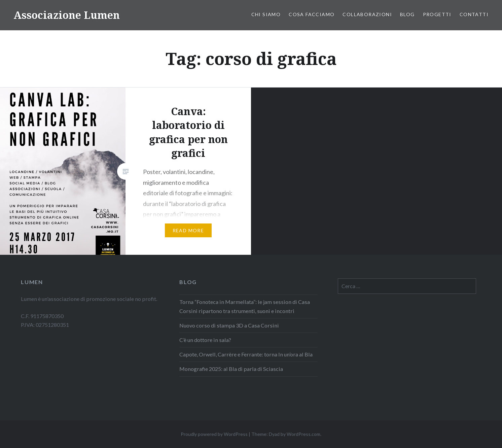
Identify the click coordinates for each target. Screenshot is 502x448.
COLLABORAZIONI (367, 14)
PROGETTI (437, 14)
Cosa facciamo (312, 14)
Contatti (474, 14)
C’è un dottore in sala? (206, 340)
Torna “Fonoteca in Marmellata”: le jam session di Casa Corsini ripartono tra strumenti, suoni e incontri (245, 306)
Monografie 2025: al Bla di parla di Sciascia (231, 369)
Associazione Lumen (67, 15)
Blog (407, 14)
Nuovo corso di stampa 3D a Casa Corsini (229, 325)
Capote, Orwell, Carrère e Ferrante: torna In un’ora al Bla (246, 354)
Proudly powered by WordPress (214, 434)
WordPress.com (303, 434)
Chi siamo (266, 14)
